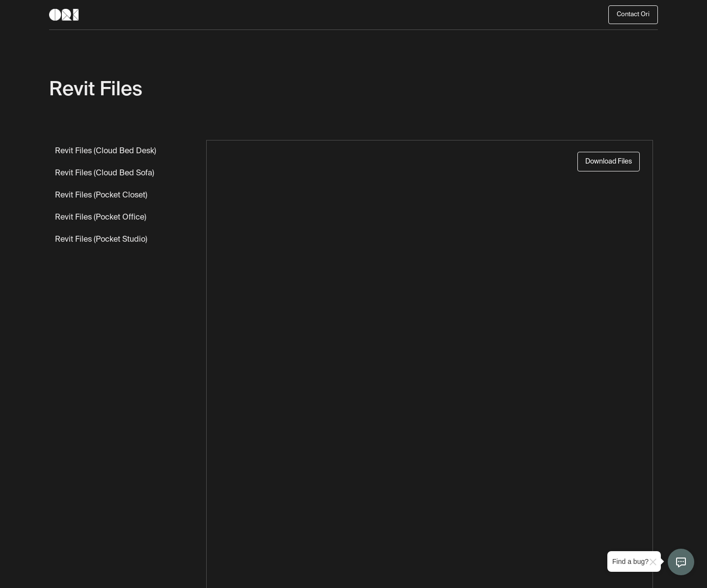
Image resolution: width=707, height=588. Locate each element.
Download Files (609, 162)
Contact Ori (633, 14)
